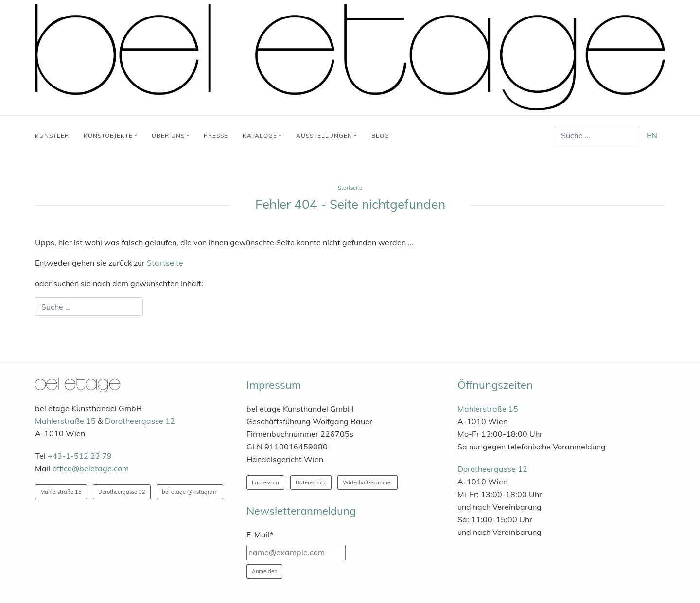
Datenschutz (311, 482)
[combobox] (597, 135)
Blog (380, 135)
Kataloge (260, 135)
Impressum (265, 482)
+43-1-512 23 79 (80, 456)
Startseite (165, 263)
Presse (216, 135)
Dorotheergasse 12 (140, 421)
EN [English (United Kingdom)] (652, 135)
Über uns (168, 135)
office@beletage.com (91, 468)
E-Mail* (260, 534)
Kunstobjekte (108, 135)
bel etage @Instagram (190, 492)
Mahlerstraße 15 (65, 421)
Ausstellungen (324, 135)
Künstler (52, 135)
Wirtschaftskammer (367, 482)
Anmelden (264, 571)
